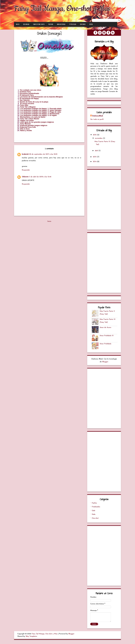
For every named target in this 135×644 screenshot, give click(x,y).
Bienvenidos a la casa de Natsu (33, 117)
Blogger (105, 363)
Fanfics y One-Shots (39, 24)
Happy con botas (27, 120)
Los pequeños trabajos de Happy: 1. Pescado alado (41, 109)
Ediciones (83, 24)
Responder (26, 170)
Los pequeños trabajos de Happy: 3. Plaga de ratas (41, 112)
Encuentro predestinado (29, 94)
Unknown (25, 177)
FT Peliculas (73, 24)
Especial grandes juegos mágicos (34, 126)
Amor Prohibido (106, 345)
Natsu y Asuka (26, 131)
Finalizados (96, 508)
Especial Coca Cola (28, 127)
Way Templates (31, 638)
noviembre (99, 139)
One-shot (95, 519)
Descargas (26, 24)
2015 (95, 157)
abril (97, 151)
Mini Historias (61, 24)
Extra (91, 24)
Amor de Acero (106, 328)
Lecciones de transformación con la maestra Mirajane (41, 97)
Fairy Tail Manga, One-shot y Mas (66, 8)
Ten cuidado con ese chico (30, 90)
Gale (94, 512)
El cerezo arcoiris (27, 104)
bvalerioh (25, 154)
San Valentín (25, 100)
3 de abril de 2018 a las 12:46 (40, 177)
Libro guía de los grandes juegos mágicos (37, 122)
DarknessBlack (98, 116)
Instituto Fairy (25, 92)
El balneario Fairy (27, 95)
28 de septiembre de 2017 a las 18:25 (43, 154)
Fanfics (95, 504)
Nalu (94, 516)
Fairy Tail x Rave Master (30, 119)
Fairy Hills (24, 105)
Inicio (18, 24)
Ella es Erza (25, 129)
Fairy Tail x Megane (28, 107)
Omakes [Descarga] (49, 34)
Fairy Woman (25, 124)
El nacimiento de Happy (29, 99)
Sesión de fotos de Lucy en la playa (34, 102)
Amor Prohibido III (107, 337)
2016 (95, 135)
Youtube (51, 24)
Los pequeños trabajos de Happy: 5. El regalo (38, 115)
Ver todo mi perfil (97, 120)
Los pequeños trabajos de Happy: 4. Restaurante (40, 114)
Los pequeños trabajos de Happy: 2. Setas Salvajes (41, 110)
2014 (95, 162)
